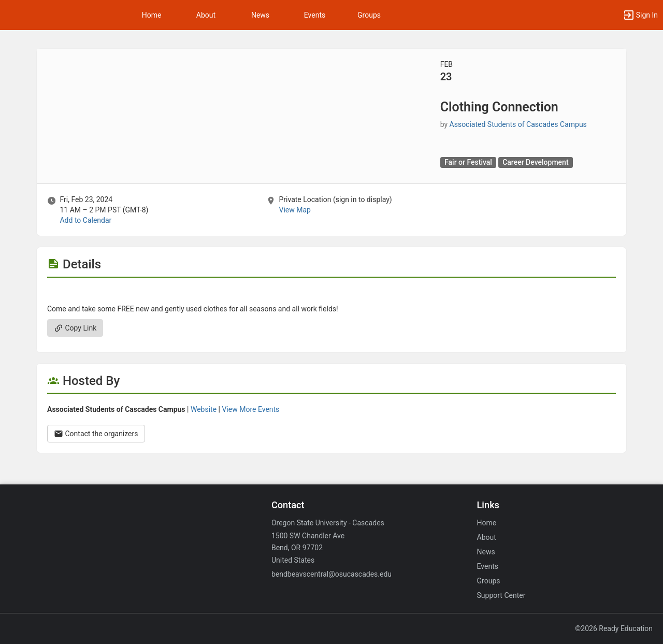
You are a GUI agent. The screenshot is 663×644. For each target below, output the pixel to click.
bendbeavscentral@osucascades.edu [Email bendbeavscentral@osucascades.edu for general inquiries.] (331, 574)
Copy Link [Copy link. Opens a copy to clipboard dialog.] (75, 328)
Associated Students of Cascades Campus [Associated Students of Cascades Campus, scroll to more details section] (518, 124)
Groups (369, 15)
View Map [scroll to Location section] (294, 210)
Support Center (501, 595)
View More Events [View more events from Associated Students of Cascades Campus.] (250, 409)
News (260, 15)
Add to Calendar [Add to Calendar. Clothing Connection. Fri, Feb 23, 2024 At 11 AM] (85, 220)
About (206, 15)
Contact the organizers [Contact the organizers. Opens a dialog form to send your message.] (96, 434)
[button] (640, 15)
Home (487, 523)
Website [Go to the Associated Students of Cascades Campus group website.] (204, 409)
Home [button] (152, 15)
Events (315, 15)
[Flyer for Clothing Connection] (331, 293)
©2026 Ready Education (614, 628)
